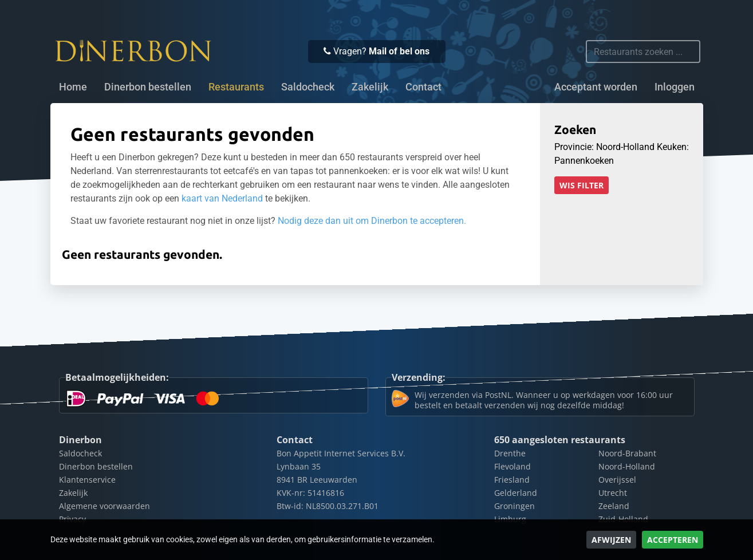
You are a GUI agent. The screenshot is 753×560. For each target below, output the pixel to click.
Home (73, 87)
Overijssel (617, 480)
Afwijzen (611, 540)
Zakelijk (370, 87)
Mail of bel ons (399, 51)
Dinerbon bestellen (148, 87)
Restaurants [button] (236, 87)
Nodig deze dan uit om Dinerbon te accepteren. (372, 221)
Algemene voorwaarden (105, 506)
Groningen (515, 506)
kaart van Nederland (222, 198)
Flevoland (512, 466)
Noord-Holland (627, 466)
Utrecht (613, 493)
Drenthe (510, 453)
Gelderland (516, 493)
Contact (423, 87)
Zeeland (614, 506)
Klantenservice (87, 480)
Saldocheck (308, 87)
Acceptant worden (596, 87)
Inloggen (675, 87)
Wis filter (581, 185)
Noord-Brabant (627, 453)
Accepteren (673, 540)
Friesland (512, 480)
